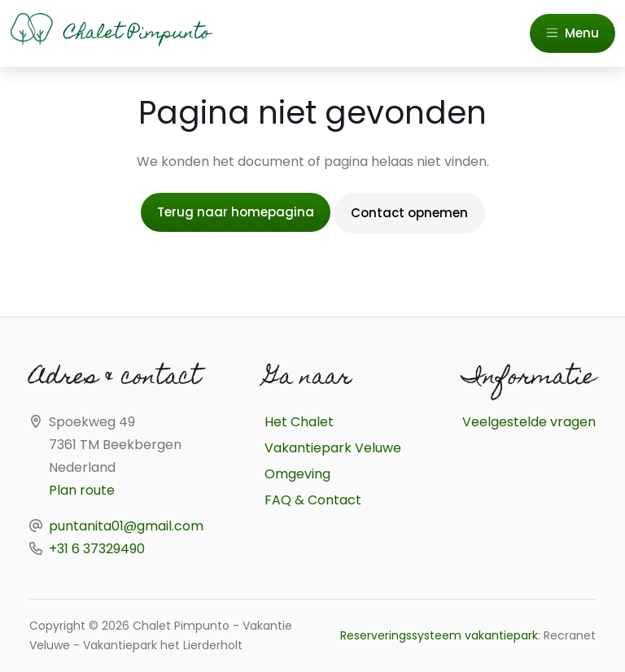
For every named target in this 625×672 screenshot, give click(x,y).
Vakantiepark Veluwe (333, 448)
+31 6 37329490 (97, 549)
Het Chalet (299, 422)
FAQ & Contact (313, 500)
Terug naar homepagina (236, 212)
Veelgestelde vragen (529, 422)
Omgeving (297, 474)
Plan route (82, 490)
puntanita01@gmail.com (126, 526)
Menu (573, 33)
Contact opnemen (409, 213)
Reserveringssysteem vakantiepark (439, 635)
